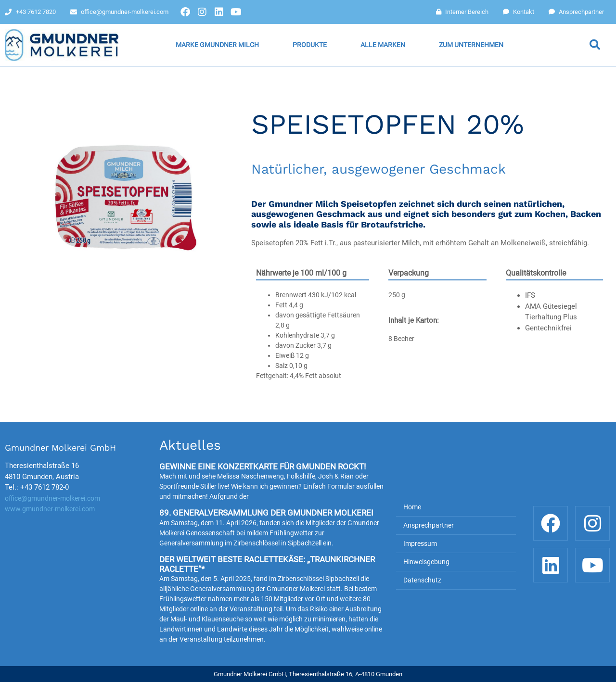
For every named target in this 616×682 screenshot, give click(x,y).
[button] (595, 45)
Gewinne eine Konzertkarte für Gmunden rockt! (263, 467)
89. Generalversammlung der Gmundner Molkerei (266, 513)
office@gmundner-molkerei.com (52, 498)
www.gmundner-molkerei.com (50, 509)
